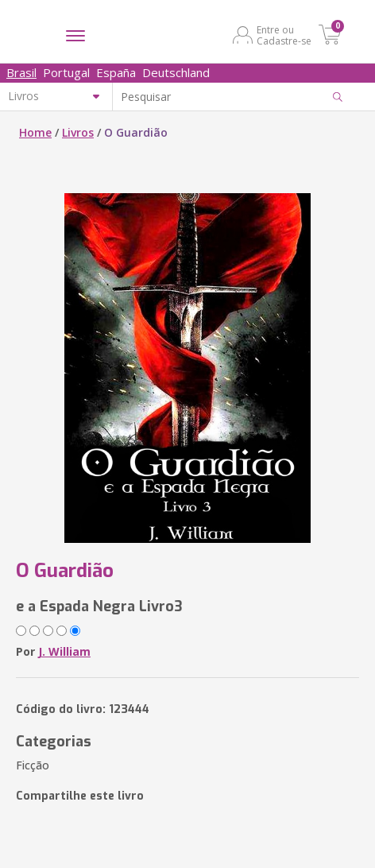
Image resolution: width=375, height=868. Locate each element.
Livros (78, 132)
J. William (64, 651)
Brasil (21, 72)
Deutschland (176, 72)
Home (35, 132)
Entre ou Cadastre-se (284, 35)
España (116, 72)
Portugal (66, 72)
